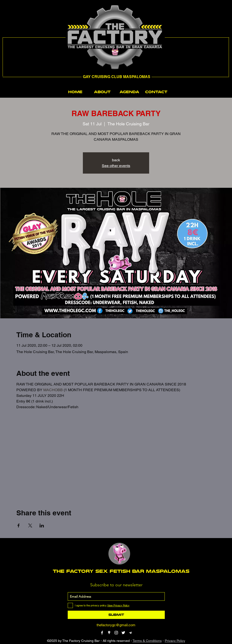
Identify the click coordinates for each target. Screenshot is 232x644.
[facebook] (102, 633)
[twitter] (123, 633)
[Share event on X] (30, 526)
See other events (116, 166)
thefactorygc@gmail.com (116, 625)
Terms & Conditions (147, 641)
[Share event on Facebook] (19, 526)
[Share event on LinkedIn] (42, 526)
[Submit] (116, 615)
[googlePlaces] (109, 633)
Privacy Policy (175, 641)
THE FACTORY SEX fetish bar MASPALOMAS (121, 571)
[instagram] (116, 633)
